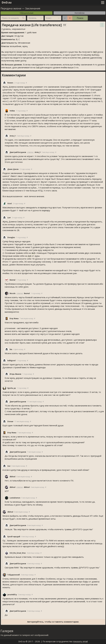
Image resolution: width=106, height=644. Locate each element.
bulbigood (11, 361)
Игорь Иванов (15, 374)
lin (11, 349)
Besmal (12, 280)
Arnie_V (13, 136)
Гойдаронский (14, 575)
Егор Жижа (14, 318)
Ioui (9, 466)
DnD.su (7, 2)
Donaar (10, 421)
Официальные (27, 13)
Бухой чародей (14, 537)
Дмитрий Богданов (18, 152)
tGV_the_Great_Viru (18, 553)
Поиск (80, 18)
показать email (80, 641)
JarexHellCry (12, 595)
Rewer (10, 83)
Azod (10, 204)
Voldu (12, 111)
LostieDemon (15, 498)
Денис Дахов (13, 169)
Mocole (13, 293)
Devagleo (11, 237)
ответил (30, 152)
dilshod (12, 477)
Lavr (9, 218)
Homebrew (79, 13)
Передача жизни (11, 8)
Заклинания (33, 8)
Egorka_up (12, 388)
